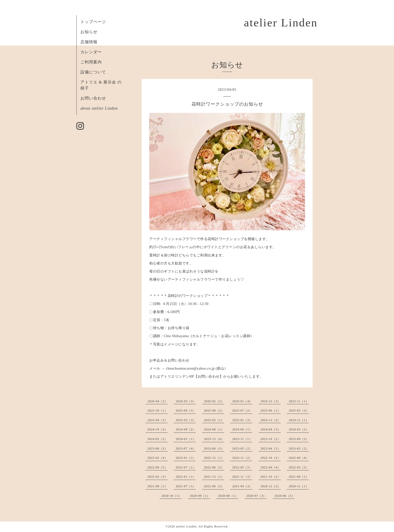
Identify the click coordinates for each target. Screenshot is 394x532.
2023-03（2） (299, 449)
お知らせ (89, 32)
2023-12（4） (214, 439)
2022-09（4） (299, 458)
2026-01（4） (242, 401)
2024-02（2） (158, 439)
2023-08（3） (158, 449)
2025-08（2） (214, 411)
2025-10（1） (158, 411)
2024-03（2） (299, 429)
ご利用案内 (91, 62)
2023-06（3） (214, 449)
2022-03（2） (299, 467)
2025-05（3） (299, 411)
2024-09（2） (186, 429)
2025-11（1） (299, 401)
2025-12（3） (271, 401)
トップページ (93, 22)
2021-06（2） (214, 486)
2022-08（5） (158, 467)
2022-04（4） (271, 467)
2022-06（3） (214, 467)
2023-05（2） (242, 449)
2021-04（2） (242, 486)
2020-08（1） (228, 496)
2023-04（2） (271, 449)
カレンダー (91, 52)
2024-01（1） (186, 439)
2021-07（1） (186, 486)
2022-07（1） (186, 467)
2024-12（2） (271, 420)
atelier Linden (281, 23)
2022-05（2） (242, 467)
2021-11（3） (242, 477)
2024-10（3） (158, 429)
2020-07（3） (257, 496)
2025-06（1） (271, 411)
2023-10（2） (271, 439)
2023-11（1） (242, 439)
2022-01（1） (186, 477)
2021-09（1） (299, 477)
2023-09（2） (299, 439)
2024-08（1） (214, 429)
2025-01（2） (242, 420)
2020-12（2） (271, 486)
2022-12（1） (214, 458)
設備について (93, 72)
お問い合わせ (93, 98)
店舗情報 (89, 42)
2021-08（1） (158, 486)
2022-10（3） (271, 458)
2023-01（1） (186, 458)
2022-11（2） (242, 458)
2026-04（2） (158, 401)
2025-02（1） (214, 420)
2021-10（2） (271, 477)
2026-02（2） (214, 401)
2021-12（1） (214, 477)
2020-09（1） (200, 496)
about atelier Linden (99, 108)
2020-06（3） (285, 496)
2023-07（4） (186, 449)
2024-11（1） (299, 420)
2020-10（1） (172, 496)
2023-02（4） (158, 458)
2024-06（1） (242, 429)
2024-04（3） (271, 429)
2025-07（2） (242, 411)
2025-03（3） (186, 420)
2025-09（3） (186, 411)
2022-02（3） (158, 477)
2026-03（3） (186, 401)
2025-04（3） (158, 420)
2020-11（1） (299, 486)
